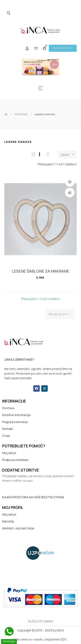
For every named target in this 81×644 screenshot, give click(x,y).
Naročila (8, 521)
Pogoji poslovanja (15, 422)
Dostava (8, 408)
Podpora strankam (15, 460)
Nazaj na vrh (60, 314)
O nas (6, 436)
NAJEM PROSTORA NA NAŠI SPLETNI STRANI (33, 497)
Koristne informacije (16, 415)
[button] (63, 48)
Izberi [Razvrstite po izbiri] (69, 154)
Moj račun (9, 453)
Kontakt (8, 429)
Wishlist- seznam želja (18, 528)
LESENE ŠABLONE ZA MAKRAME (40, 271)
